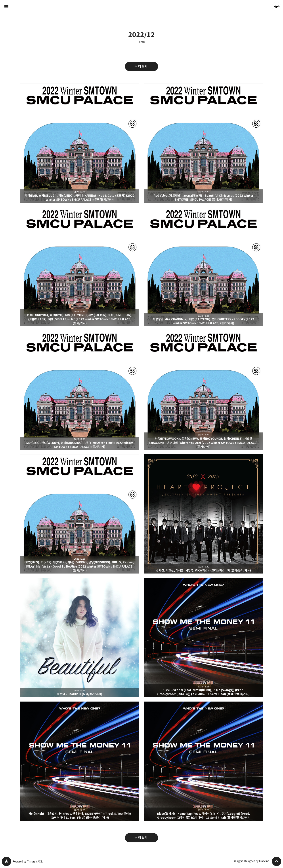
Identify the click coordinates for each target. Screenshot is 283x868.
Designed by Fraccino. (257, 861)
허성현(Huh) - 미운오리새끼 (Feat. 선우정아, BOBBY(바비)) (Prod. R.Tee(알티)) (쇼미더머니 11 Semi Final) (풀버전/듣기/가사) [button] (80, 761)
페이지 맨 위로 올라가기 (277, 861)
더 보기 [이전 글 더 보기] (143, 66)
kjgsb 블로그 (6, 861)
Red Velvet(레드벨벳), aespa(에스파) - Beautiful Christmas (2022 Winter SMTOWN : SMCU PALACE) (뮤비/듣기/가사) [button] (203, 143)
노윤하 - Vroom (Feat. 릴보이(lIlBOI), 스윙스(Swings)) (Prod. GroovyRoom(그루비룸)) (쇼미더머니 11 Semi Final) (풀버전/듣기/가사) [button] (203, 638)
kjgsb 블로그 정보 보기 (277, 7)
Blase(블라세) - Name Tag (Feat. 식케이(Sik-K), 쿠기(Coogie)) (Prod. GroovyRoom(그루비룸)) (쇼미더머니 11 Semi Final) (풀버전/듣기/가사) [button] (203, 761)
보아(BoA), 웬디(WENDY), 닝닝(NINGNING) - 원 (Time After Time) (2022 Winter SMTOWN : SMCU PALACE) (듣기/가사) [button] (80, 390)
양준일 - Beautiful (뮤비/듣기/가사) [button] (80, 638)
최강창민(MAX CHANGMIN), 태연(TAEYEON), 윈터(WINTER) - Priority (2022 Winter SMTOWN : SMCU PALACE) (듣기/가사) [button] (203, 267)
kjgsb (142, 42)
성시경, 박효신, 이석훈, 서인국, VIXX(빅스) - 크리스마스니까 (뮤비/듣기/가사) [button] (203, 514)
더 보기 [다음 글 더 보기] (143, 838)
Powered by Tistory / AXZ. (28, 861)
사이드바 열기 (6, 7)
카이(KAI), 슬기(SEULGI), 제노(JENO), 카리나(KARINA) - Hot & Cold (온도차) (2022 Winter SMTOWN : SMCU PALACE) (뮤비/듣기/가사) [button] (80, 143)
